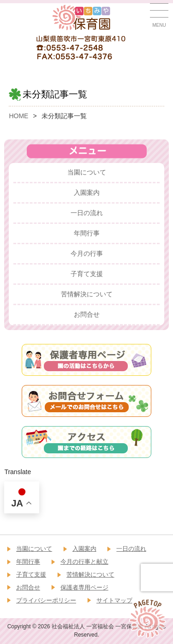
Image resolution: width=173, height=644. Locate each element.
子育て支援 (87, 274)
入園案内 (87, 193)
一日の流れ (87, 213)
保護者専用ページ (84, 587)
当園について (87, 172)
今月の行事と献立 (84, 562)
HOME (18, 116)
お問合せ (87, 314)
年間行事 (87, 233)
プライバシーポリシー (46, 600)
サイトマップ (114, 600)
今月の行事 (87, 253)
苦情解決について (87, 294)
